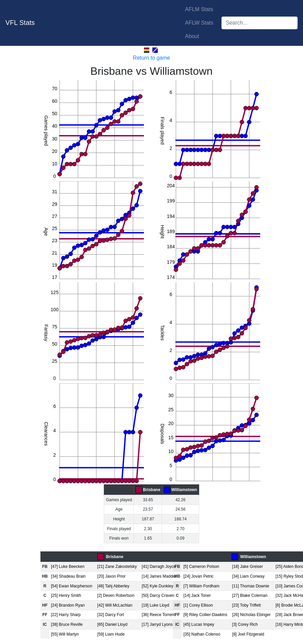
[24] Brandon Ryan (68, 605)
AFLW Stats (199, 23)
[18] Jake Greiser (248, 567)
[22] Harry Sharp (66, 615)
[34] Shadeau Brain (68, 576)
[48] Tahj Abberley (113, 586)
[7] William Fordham (201, 586)
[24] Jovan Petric (198, 576)
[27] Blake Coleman (250, 595)
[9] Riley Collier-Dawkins (205, 615)
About (192, 36)
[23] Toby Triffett (247, 605)
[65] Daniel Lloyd (112, 624)
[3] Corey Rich (245, 624)
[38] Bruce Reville (67, 624)
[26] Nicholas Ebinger (251, 615)
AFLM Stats (199, 9)
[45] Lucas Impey (199, 624)
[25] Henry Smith (66, 595)
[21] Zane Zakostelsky (117, 567)
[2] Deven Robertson (116, 595)
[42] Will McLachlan (115, 605)
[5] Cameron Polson (201, 567)
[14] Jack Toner (197, 595)
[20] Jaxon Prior (112, 576)
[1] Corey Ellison (198, 605)
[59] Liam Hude (111, 634)
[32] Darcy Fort (111, 615)
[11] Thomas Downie (251, 586)
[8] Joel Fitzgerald (248, 634)
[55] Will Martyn (65, 634)
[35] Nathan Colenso (202, 634)
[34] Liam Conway (248, 576)
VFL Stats (20, 23)
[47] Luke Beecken (68, 567)
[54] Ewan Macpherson (72, 586)
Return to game (151, 58)
